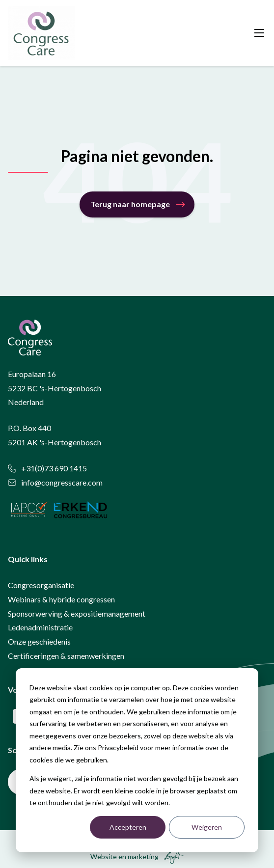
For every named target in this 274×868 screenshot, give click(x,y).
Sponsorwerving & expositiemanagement (77, 613)
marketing (143, 856)
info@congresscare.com (55, 482)
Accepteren (128, 827)
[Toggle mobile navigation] (259, 33)
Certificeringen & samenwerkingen (66, 656)
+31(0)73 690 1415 (47, 468)
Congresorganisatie (41, 585)
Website (104, 856)
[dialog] (137, 760)
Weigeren (207, 827)
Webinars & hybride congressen (61, 599)
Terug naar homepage (130, 204)
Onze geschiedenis (39, 641)
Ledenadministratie (40, 627)
